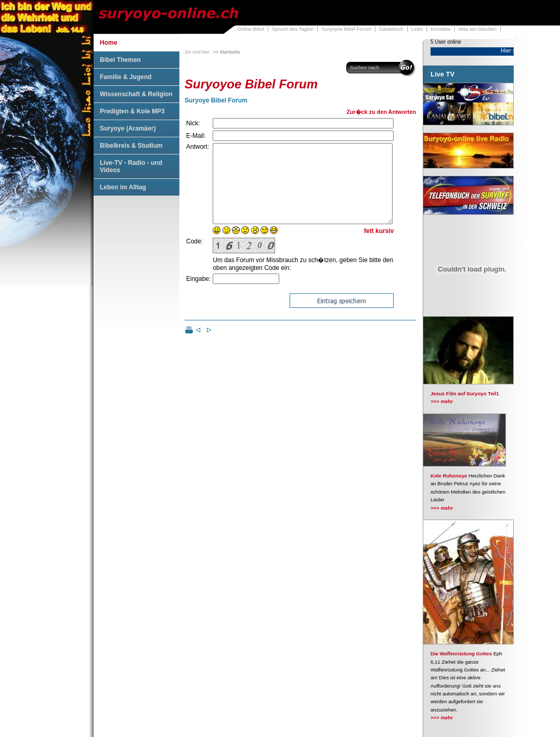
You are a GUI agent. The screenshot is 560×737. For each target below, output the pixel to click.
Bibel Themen (120, 60)
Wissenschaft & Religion (136, 94)
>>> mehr (442, 401)
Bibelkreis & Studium (131, 146)
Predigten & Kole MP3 (132, 111)
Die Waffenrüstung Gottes (461, 654)
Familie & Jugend (126, 77)
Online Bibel (251, 29)
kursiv (385, 247)
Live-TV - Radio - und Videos (131, 166)
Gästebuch (391, 29)
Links (417, 29)
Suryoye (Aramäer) (128, 128)
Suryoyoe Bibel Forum (346, 29)
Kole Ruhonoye (449, 476)
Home (108, 43)
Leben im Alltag (123, 187)
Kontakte (440, 29)
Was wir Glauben (478, 29)
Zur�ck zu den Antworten (381, 112)
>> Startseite (227, 52)
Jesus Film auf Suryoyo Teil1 (465, 393)
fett (369, 247)
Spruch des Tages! (293, 29)
